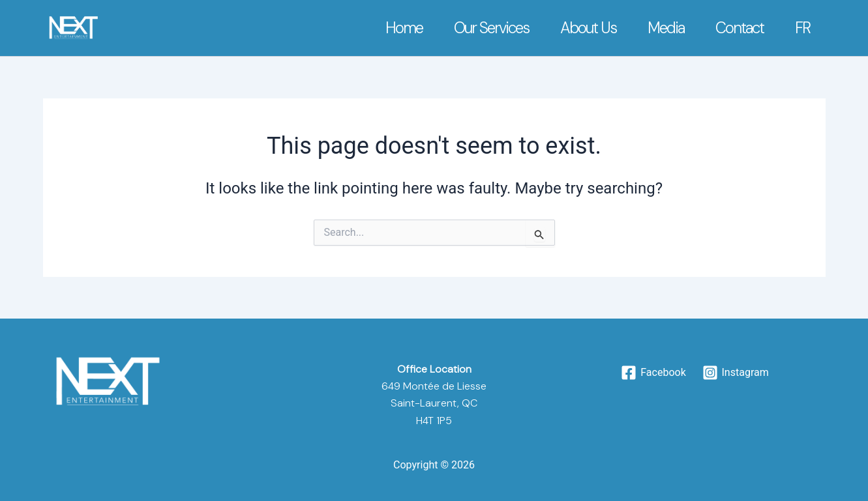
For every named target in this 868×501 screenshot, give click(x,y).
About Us (588, 28)
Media (666, 28)
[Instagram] (735, 373)
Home (404, 28)
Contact (740, 28)
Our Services (491, 28)
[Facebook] (653, 373)
